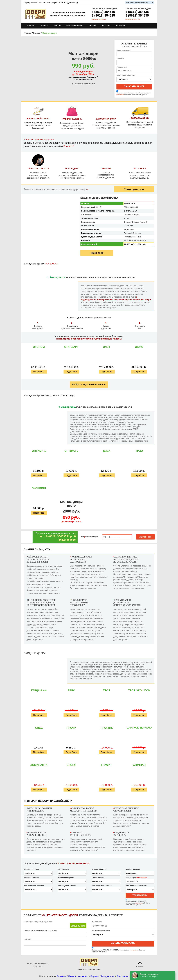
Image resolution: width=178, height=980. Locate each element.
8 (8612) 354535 (103, 12)
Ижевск (72, 976)
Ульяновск (83, 976)
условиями (120, 95)
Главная (28, 33)
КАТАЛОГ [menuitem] (44, 25)
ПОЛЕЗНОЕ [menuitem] (106, 25)
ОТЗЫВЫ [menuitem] (93, 25)
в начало (140, 966)
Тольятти (62, 976)
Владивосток (108, 976)
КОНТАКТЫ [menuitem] (120, 25)
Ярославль (122, 976)
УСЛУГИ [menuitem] (57, 25)
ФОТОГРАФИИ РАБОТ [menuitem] (75, 25)
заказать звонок (99, 19)
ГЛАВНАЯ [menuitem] (30, 25)
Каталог (37, 33)
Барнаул (95, 976)
